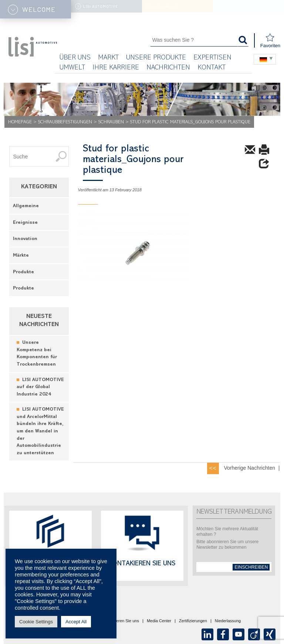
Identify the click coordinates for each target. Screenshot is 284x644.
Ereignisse (25, 223)
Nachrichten (168, 68)
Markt (108, 58)
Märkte (21, 256)
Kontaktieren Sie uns (120, 621)
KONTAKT (212, 68)
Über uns (75, 58)
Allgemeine (26, 206)
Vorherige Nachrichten (249, 468)
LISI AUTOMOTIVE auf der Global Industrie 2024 (40, 387)
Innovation (25, 239)
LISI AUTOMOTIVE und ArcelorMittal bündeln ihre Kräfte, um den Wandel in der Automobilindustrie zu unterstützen (40, 431)
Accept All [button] (76, 622)
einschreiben (251, 567)
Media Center (159, 621)
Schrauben (111, 122)
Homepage (20, 122)
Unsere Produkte (156, 58)
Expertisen (212, 58)
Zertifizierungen (193, 621)
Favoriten (270, 41)
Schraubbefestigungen (65, 122)
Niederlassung (228, 621)
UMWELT (72, 68)
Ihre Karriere (116, 68)
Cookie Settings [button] (36, 622)
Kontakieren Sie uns (142, 564)
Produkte (23, 272)
